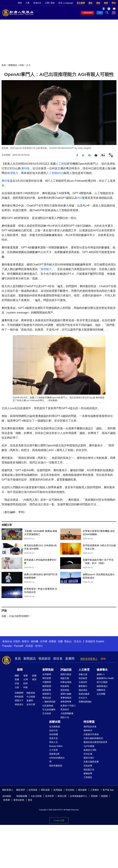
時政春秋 (65, 686)
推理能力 (13, 173)
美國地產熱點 (85, 702)
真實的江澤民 (90, 750)
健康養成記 (102, 686)
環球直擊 (47, 678)
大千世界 (54, 750)
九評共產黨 (89, 746)
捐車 (106, 3)
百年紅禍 (88, 754)
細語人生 (65, 717)
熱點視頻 (31, 693)
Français (7, 646)
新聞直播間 (88, 13)
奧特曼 (26, 168)
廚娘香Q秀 (54, 754)
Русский (19, 646)
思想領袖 (65, 690)
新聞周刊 (47, 694)
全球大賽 (31, 704)
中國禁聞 (47, 682)
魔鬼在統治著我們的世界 (95, 742)
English (100, 641)
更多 (30, 800)
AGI (61, 173)
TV (100, 13)
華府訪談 (47, 698)
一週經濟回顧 (49, 702)
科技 (22, 65)
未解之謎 (83, 674)
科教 (26, 687)
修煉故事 (88, 773)
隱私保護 (45, 790)
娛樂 (34, 676)
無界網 (6, 800)
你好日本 (54, 730)
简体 (53, 3)
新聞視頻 (48, 670)
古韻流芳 (83, 682)
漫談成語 (83, 690)
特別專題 (89, 722)
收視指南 (33, 790)
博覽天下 (19, 701)
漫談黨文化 (89, 770)
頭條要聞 (19, 693)
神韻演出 (19, 704)
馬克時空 (65, 710)
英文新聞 (81, 3)
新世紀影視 (19, 800)
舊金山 (68, 641)
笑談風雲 (83, 678)
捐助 (98, 3)
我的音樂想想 (56, 766)
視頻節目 (45, 659)
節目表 (58, 659)
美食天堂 (54, 738)
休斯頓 (52, 641)
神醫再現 (101, 690)
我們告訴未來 (90, 727)
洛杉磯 (34, 641)
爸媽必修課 (84, 694)
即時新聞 (19, 697)
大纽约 (17, 641)
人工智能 (61, 164)
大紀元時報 (36, 796)
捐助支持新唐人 (89, 659)
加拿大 (26, 641)
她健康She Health (105, 678)
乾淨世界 (50, 796)
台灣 (26, 679)
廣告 (90, 3)
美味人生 (54, 742)
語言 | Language (66, 3)
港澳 (26, 676)
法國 (60, 641)
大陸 (17, 687)
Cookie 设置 (59, 820)
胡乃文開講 (102, 682)
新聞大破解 (66, 694)
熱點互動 (65, 678)
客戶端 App (108, 790)
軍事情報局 (66, 698)
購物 (114, 3)
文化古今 (83, 698)
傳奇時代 (88, 730)
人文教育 (84, 670)
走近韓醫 (101, 694)
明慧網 (94, 796)
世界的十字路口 (68, 706)
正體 (47, 3)
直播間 (70, 659)
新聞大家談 (66, 674)
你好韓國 (54, 734)
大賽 (28, 3)
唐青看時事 (66, 702)
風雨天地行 (89, 758)
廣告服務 (82, 790)
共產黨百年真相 (91, 734)
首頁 (4, 65)
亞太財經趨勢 (49, 710)
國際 (17, 676)
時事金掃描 (66, 682)
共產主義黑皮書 (91, 762)
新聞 (20, 670)
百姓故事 (88, 766)
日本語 (29, 646)
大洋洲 (43, 641)
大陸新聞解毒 (67, 713)
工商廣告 (88, 777)
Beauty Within (56, 746)
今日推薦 (31, 697)
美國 (17, 679)
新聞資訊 (13, 65)
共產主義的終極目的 (93, 738)
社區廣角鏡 (48, 706)
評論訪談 (66, 670)
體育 (34, 679)
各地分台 (37, 3)
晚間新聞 (47, 686)
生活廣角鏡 (55, 727)
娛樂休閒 (55, 722)
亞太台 (78, 641)
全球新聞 (47, 674)
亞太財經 (47, 713)
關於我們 (21, 790)
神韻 (20, 3)
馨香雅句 (83, 686)
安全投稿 (70, 790)
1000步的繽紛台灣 (57, 760)
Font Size (103, 155)
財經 (26, 683)
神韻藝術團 (22, 796)
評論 (17, 683)
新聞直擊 (47, 690)
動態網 (104, 796)
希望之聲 (62, 796)
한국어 (39, 646)
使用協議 (58, 790)
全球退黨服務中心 (79, 796)
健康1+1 (101, 674)
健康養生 (102, 670)
